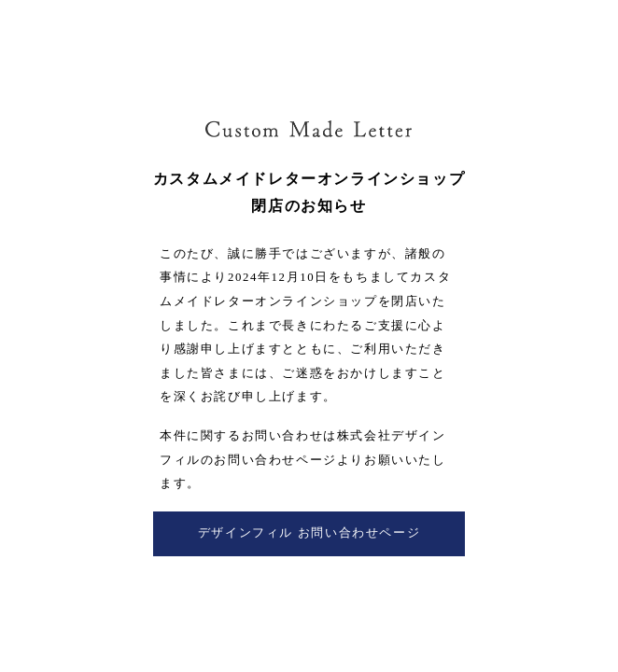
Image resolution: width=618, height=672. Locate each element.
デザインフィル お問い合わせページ (309, 533)
